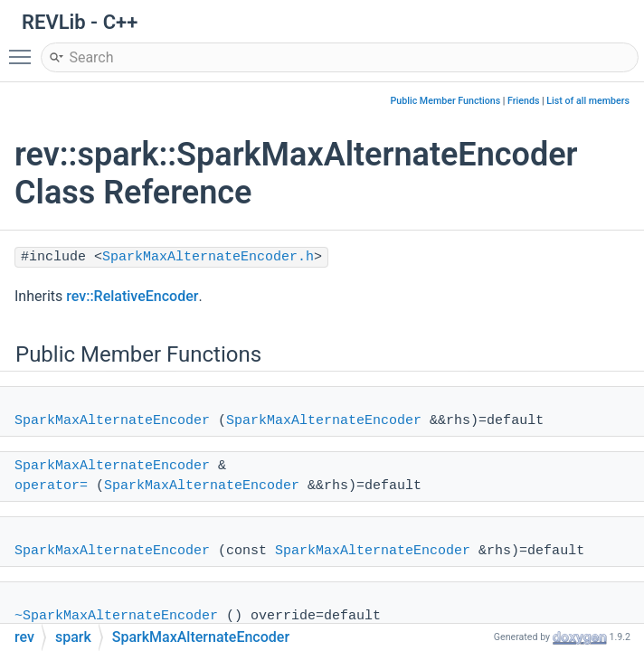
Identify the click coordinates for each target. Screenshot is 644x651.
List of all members (588, 101)
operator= (51, 486)
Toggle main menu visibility (24, 49)
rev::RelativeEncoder (132, 296)
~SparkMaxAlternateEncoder (116, 616)
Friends (523, 101)
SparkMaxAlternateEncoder (112, 421)
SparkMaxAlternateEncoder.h (208, 257)
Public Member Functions (446, 101)
